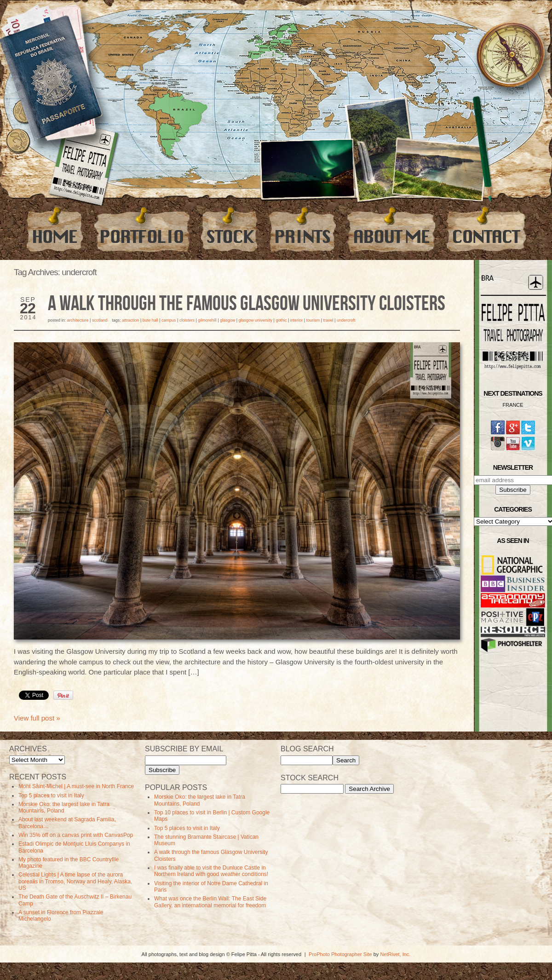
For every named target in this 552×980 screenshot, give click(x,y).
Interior (297, 320)
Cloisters (187, 320)
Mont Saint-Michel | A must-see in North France (76, 786)
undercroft (346, 320)
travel (328, 320)
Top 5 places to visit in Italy (51, 796)
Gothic (281, 320)
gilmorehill (207, 320)
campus (169, 320)
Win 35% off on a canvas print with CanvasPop (76, 835)
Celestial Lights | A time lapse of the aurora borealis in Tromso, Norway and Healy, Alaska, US (75, 881)
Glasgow (227, 320)
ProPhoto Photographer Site (340, 954)
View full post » (37, 718)
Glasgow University (256, 320)
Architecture (78, 320)
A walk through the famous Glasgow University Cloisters (247, 304)
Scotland (100, 320)
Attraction (130, 320)
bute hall (150, 320)
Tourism (313, 320)
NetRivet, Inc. (395, 954)
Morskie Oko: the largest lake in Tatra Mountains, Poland (64, 807)
